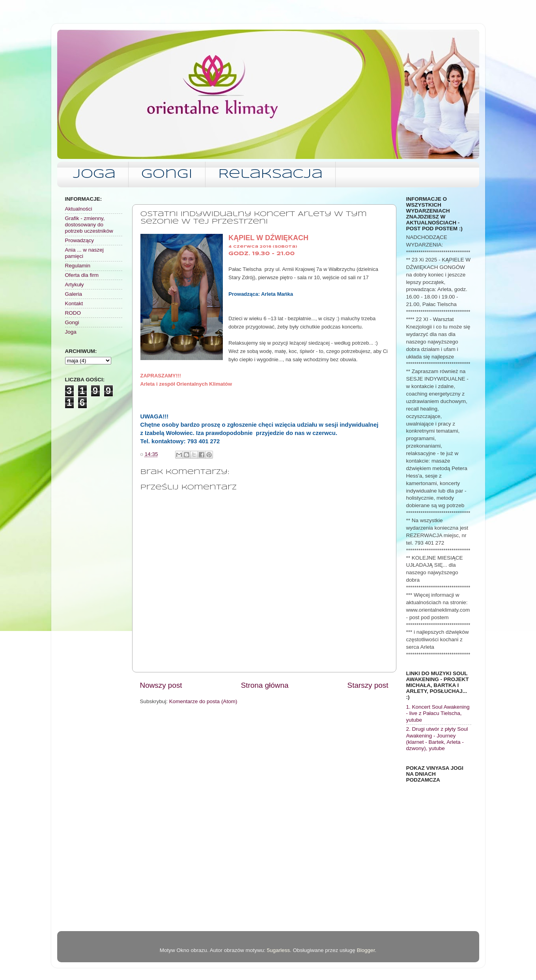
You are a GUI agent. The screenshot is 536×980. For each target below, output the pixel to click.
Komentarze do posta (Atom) (203, 701)
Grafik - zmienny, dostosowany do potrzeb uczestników (89, 225)
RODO (73, 313)
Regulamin (78, 266)
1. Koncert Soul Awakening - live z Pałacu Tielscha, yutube (438, 713)
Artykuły (75, 285)
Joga (94, 175)
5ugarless (278, 950)
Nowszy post (161, 685)
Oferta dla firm (82, 275)
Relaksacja (270, 175)
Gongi (167, 175)
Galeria (74, 294)
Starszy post (368, 685)
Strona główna (265, 685)
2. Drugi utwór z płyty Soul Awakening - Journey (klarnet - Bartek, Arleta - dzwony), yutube (437, 739)
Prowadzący (80, 240)
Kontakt (74, 303)
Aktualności (79, 209)
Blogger (366, 950)
